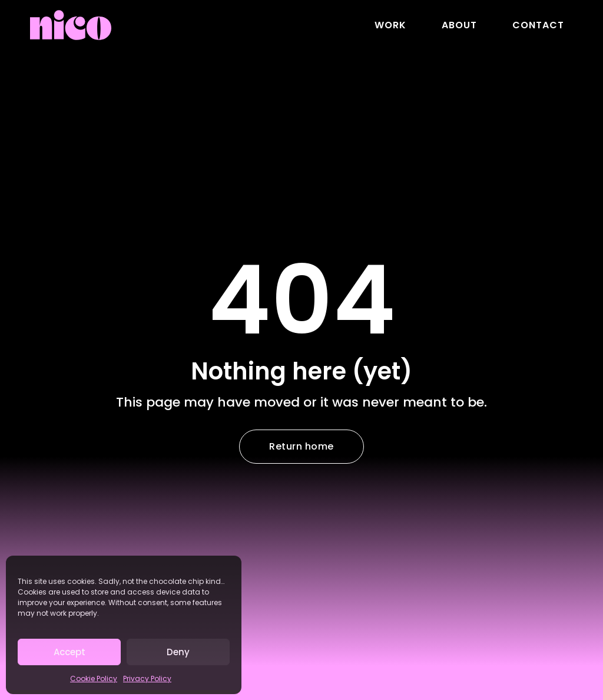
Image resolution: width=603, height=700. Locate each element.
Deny (178, 652)
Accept (69, 652)
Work (390, 25)
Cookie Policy (94, 678)
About (459, 25)
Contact (538, 25)
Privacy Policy (147, 678)
